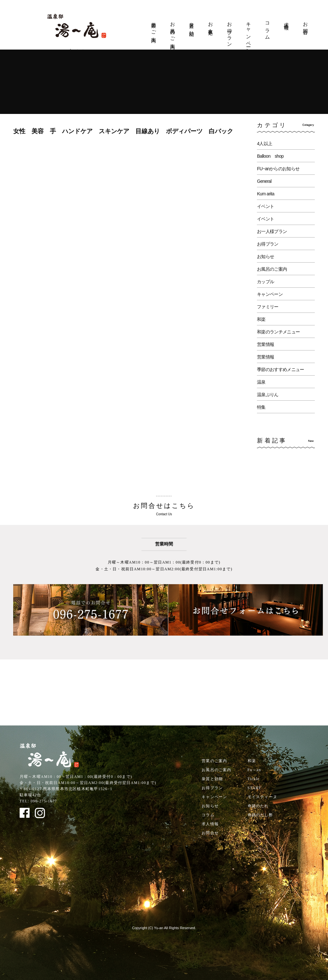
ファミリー (268, 307)
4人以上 (264, 144)
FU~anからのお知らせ (278, 169)
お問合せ (305, 26)
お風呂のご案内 (173, 30)
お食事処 (211, 23)
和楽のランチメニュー (278, 332)
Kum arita (266, 194)
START (254, 788)
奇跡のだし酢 (260, 815)
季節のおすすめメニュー (280, 369)
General (264, 181)
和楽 (261, 319)
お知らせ (265, 257)
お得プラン (230, 32)
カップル (265, 282)
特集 (261, 407)
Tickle (254, 779)
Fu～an (254, 770)
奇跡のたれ (258, 806)
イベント (265, 206)
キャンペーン (249, 35)
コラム (268, 28)
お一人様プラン (272, 231)
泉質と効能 (192, 24)
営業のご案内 (154, 27)
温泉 (261, 382)
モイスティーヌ (262, 797)
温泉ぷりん (268, 395)
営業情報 (265, 344)
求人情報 (287, 21)
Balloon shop (270, 156)
